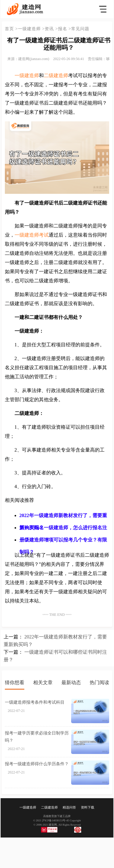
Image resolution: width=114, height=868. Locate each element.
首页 (9, 29)
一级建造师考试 (32, 235)
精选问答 (69, 807)
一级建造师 (27, 75)
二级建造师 (56, 75)
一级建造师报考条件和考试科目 (35, 702)
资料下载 (88, 807)
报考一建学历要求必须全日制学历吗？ (37, 737)
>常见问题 (79, 29)
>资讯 (48, 29)
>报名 (61, 29)
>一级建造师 (28, 29)
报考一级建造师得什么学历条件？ (37, 764)
